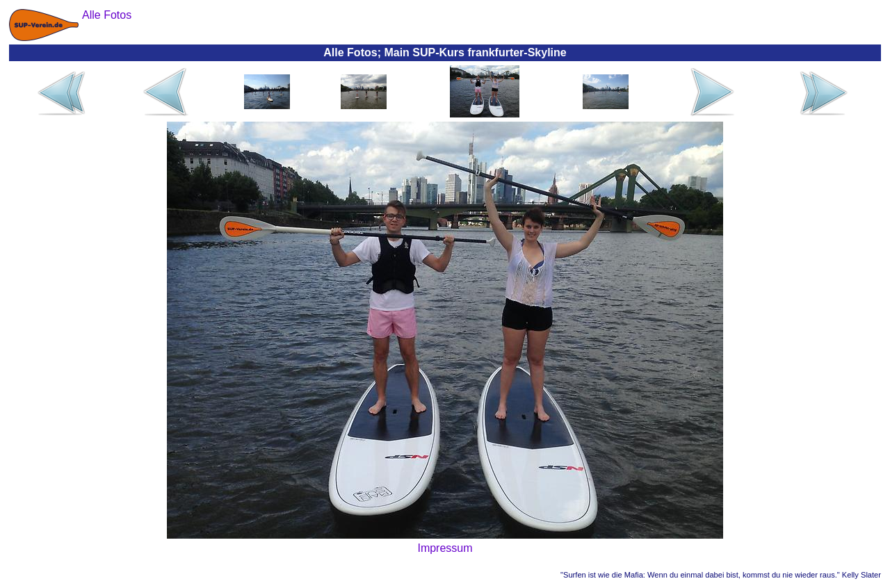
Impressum (445, 548)
